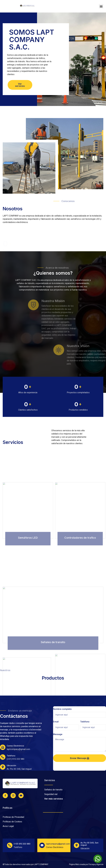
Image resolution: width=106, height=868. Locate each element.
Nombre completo (62, 709)
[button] (101, 6)
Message (58, 734)
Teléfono (85, 722)
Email (56, 722)
